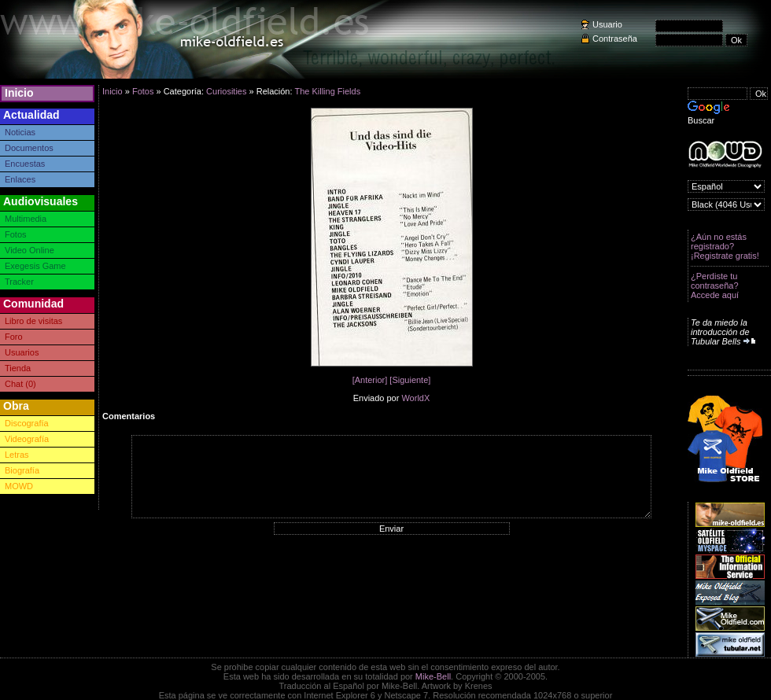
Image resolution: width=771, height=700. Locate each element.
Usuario (607, 24)
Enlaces (20, 179)
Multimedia (26, 219)
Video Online (30, 250)
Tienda (18, 368)
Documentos (29, 148)
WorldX (415, 398)
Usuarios (22, 352)
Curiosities (226, 91)
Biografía (22, 470)
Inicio (19, 93)
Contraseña (615, 39)
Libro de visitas (33, 321)
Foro (14, 337)
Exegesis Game (35, 266)
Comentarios (129, 416)
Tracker (19, 282)
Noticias (20, 132)
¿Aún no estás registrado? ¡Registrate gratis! (725, 246)
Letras (17, 455)
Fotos (16, 234)
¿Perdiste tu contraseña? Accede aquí (715, 286)
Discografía (27, 423)
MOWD (19, 486)
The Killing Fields (327, 91)
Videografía (27, 439)
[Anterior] (370, 380)
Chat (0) (20, 384)
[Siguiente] (410, 380)
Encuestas (25, 164)
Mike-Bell (433, 676)
